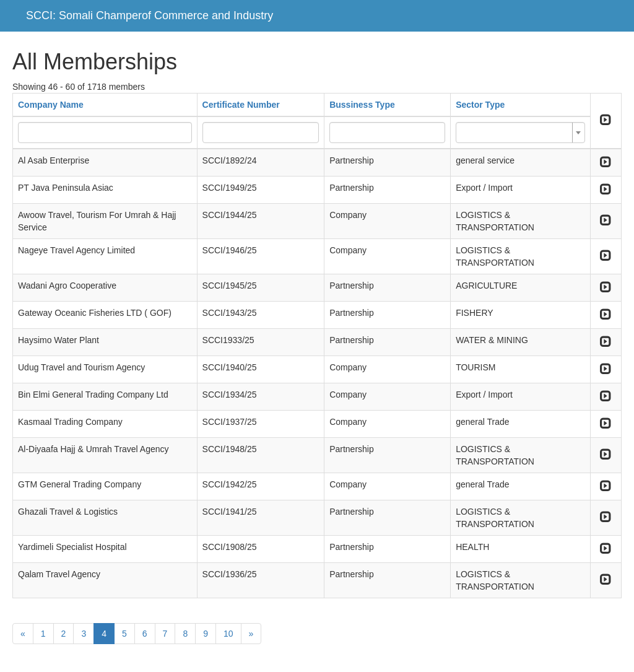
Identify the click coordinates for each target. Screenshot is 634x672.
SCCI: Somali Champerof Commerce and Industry (150, 15)
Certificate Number (241, 105)
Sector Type (480, 105)
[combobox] (520, 133)
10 (228, 634)
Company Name (51, 105)
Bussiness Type (362, 105)
